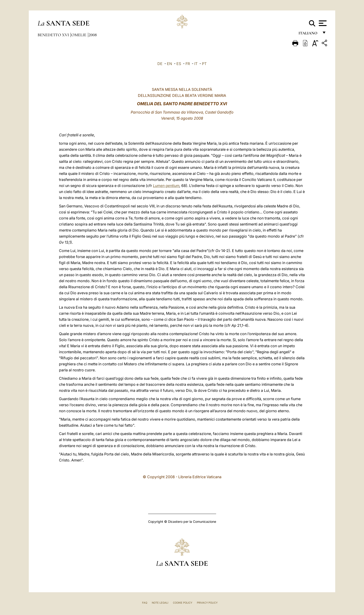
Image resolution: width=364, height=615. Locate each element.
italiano (309, 34)
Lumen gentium (166, 186)
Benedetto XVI (54, 35)
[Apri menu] (322, 23)
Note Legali (160, 603)
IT (196, 64)
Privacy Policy (207, 603)
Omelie (79, 35)
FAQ (145, 603)
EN (169, 64)
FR (188, 64)
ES (179, 64)
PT (204, 64)
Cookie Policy (183, 603)
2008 (93, 35)
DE (160, 64)
